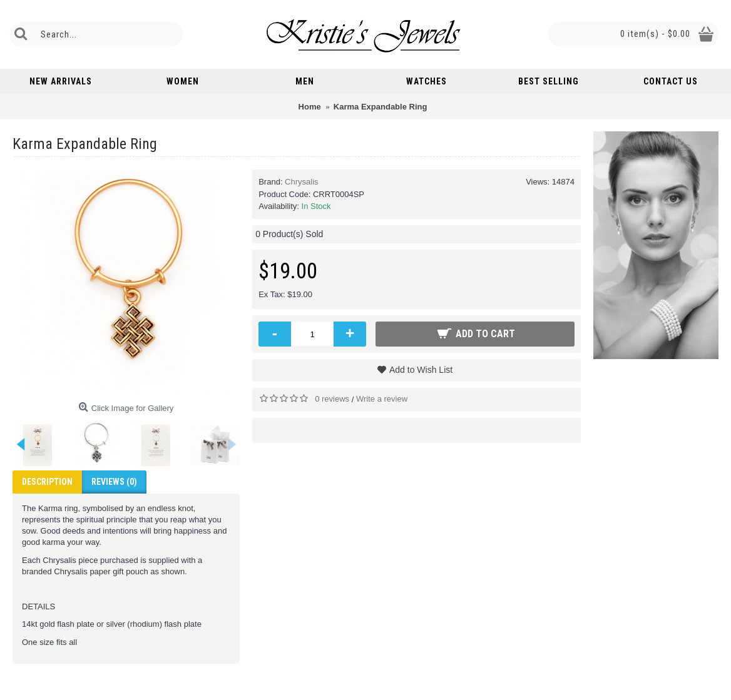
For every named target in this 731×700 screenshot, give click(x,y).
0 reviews (332, 399)
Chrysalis (301, 182)
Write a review (382, 399)
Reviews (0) (114, 482)
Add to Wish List (421, 370)
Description (47, 482)
